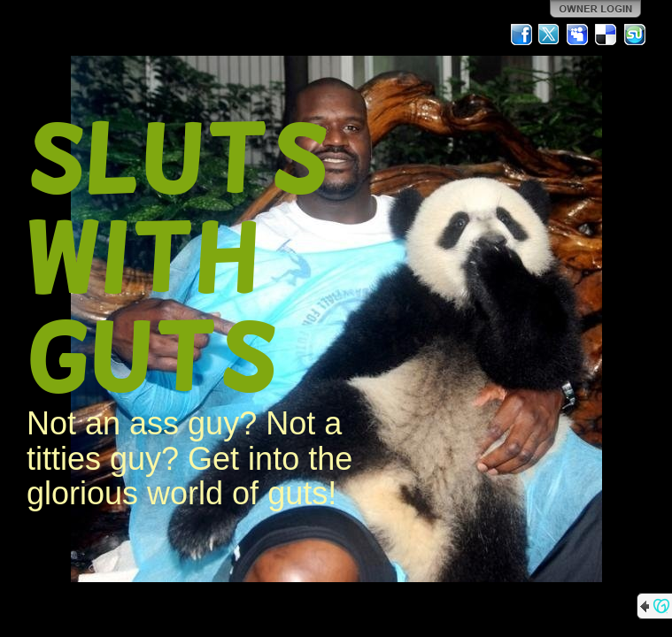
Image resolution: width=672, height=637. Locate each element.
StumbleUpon (635, 35)
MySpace (578, 35)
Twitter (550, 35)
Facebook (521, 35)
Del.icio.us (606, 35)
